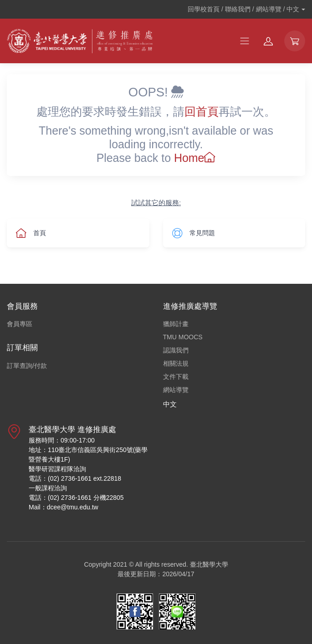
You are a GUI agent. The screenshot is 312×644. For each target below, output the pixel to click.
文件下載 (176, 377)
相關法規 (176, 363)
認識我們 (176, 350)
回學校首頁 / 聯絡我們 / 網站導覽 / (243, 9)
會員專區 (20, 324)
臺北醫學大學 (209, 564)
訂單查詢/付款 (27, 366)
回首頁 (202, 111)
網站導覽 (176, 390)
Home (195, 158)
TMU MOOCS (183, 337)
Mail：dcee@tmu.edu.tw (64, 507)
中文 (170, 404)
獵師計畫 (176, 324)
